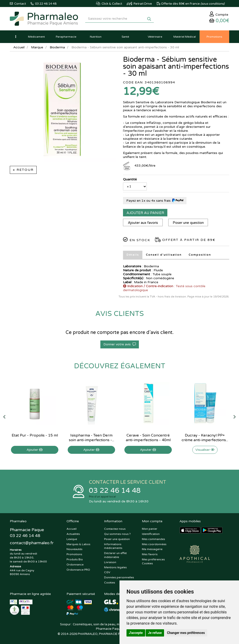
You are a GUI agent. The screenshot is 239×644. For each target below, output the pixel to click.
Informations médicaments (113, 546)
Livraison (110, 562)
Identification (151, 534)
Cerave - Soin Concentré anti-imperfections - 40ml (148, 438)
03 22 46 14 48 (115, 491)
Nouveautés (74, 549)
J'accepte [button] (136, 633)
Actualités (73, 534)
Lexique (72, 539)
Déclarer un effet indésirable (115, 555)
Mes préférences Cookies (153, 561)
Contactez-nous (115, 529)
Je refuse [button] (155, 633)
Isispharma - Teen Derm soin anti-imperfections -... (91, 438)
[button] (16, 37)
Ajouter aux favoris (143, 223)
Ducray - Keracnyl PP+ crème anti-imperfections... (205, 438)
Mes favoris (150, 554)
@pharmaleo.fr (32, 543)
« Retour (23, 170)
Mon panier (150, 529)
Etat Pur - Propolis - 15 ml (35, 435)
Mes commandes (153, 539)
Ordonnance (75, 565)
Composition (200, 255)
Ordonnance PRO (78, 570)
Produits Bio (75, 559)
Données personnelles (119, 577)
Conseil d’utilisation (164, 255)
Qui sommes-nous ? (117, 534)
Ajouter (35, 450)
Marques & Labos (78, 544)
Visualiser (205, 450)
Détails (133, 255)
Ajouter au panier (145, 213)
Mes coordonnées (154, 544)
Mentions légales (115, 567)
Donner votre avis (120, 344)
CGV (107, 572)
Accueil (19, 47)
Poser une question (188, 223)
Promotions (74, 554)
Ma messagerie (152, 549)
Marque (37, 47)
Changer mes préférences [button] (186, 633)
